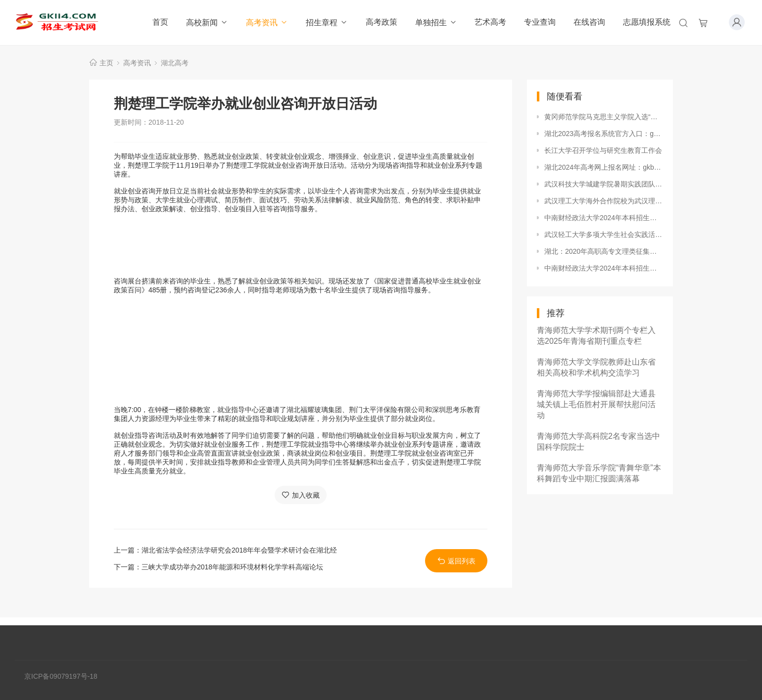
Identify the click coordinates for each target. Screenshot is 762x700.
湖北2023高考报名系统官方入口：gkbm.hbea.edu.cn (604, 134)
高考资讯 (267, 23)
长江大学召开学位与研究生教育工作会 (603, 150)
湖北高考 (175, 63)
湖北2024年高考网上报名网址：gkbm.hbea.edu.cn (604, 167)
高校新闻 (207, 23)
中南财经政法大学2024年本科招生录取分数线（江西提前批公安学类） (604, 268)
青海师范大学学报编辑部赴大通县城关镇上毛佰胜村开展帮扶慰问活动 (596, 404)
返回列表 (456, 561)
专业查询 (540, 22)
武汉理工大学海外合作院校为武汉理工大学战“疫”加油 (604, 201)
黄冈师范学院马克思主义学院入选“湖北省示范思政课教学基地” (604, 117)
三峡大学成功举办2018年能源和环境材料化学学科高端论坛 (232, 567)
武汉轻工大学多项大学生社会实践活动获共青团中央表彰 (604, 234)
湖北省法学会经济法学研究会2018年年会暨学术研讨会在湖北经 (239, 550)
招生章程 (327, 23)
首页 (160, 22)
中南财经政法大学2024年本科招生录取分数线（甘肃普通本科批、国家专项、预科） (604, 218)
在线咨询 (589, 22)
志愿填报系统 (647, 22)
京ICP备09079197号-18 (61, 676)
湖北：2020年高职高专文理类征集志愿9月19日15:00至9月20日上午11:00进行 (604, 251)
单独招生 (436, 23)
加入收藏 (301, 495)
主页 (106, 63)
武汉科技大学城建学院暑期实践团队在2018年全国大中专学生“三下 (604, 184)
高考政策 (381, 22)
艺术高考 (490, 22)
